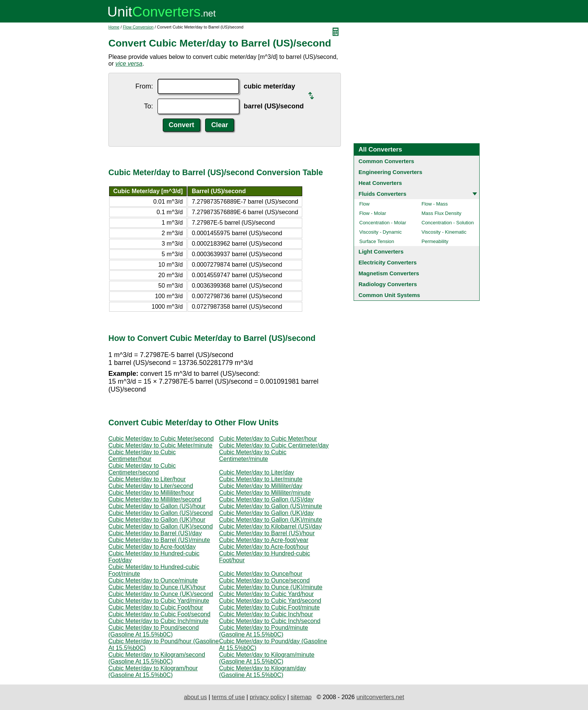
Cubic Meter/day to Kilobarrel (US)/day (270, 526)
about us (195, 697)
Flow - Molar (373, 213)
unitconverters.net (380, 697)
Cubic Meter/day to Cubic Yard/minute (159, 601)
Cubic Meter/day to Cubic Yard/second (270, 601)
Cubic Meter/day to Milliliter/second (155, 499)
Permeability (435, 241)
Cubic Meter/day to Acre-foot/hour (264, 547)
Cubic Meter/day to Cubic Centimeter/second (142, 469)
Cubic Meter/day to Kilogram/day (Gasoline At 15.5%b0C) (262, 672)
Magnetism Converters (389, 273)
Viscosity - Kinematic (444, 232)
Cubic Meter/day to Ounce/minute (153, 580)
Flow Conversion (138, 27)
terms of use (228, 697)
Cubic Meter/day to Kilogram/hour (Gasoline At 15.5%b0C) (153, 672)
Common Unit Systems (389, 295)
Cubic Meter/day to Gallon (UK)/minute (271, 520)
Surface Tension (377, 241)
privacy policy (268, 697)
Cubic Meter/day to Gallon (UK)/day (266, 513)
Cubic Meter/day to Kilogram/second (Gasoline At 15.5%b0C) (157, 658)
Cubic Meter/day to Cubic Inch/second (270, 621)
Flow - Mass (435, 204)
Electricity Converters (388, 262)
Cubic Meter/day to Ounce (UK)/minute (271, 587)
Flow (364, 204)
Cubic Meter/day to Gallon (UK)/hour (157, 520)
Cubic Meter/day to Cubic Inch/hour (266, 614)
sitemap (301, 697)
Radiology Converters (388, 284)
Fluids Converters (382, 194)
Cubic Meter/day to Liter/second (151, 486)
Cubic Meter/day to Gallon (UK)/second (160, 526)
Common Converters (386, 161)
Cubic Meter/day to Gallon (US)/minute (271, 506)
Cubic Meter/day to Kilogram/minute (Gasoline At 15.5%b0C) (267, 658)
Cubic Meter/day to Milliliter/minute (265, 493)
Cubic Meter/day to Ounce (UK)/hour (157, 587)
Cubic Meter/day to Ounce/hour (261, 574)
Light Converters (381, 251)
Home (114, 27)
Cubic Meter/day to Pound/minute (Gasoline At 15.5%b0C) (263, 631)
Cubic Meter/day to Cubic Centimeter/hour (142, 456)
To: (148, 106)
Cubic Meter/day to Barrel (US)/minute (159, 540)
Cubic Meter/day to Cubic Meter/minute (160, 445)
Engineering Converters (390, 172)
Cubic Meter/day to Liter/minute (261, 479)
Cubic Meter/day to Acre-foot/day (152, 547)
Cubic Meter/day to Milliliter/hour (151, 493)
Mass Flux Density (441, 213)
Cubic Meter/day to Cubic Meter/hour (268, 439)
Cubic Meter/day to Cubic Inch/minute (158, 621)
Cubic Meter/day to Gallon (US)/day (266, 499)
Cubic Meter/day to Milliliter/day (261, 486)
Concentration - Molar (383, 223)
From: (144, 86)
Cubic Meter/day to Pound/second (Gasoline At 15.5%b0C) (154, 631)
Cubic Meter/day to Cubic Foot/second (159, 614)
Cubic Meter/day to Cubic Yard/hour (266, 594)
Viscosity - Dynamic (380, 232)
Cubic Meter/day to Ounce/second (264, 580)
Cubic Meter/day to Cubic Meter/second (161, 439)
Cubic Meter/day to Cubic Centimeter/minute (253, 456)
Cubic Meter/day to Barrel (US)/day (155, 533)
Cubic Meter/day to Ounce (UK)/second (161, 594)
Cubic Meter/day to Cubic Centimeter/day (274, 445)
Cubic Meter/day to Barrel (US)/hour (267, 533)
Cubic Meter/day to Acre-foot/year (264, 540)
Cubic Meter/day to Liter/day (256, 472)
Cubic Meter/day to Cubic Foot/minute (269, 607)
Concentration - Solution (448, 223)
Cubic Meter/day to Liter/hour (147, 479)
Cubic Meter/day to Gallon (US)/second (160, 513)
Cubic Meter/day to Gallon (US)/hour (157, 506)
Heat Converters (380, 183)
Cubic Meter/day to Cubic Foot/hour (156, 607)
